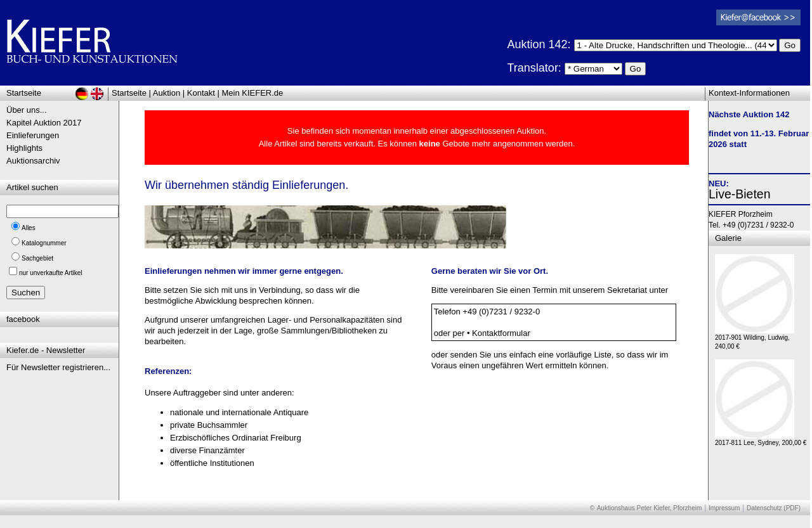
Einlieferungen (33, 135)
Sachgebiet (37, 258)
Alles (29, 228)
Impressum (724, 508)
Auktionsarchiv (33, 161)
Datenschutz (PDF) (774, 508)
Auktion (167, 93)
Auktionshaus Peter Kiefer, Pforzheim (650, 508)
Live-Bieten (740, 194)
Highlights (24, 148)
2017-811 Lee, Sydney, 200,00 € (761, 440)
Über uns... (27, 110)
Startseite (129, 93)
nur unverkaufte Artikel (51, 273)
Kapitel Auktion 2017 (44, 123)
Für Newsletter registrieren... (58, 367)
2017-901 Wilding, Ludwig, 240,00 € (755, 339)
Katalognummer (44, 243)
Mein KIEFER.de (253, 93)
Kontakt (201, 93)
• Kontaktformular (499, 333)
